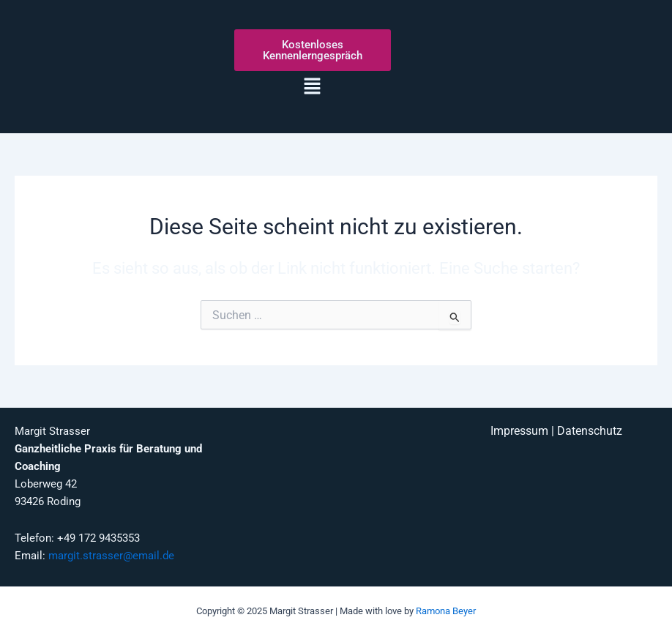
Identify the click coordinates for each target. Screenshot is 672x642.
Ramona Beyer (446, 611)
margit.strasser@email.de (111, 556)
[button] (313, 87)
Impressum (519, 431)
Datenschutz (590, 431)
